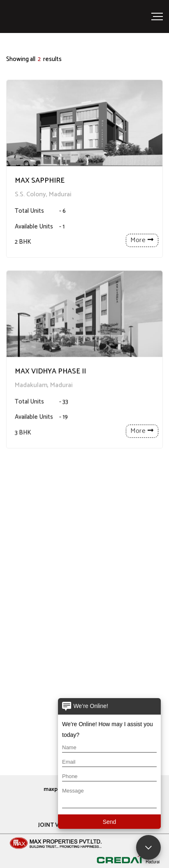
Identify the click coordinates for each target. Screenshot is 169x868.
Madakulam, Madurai (44, 401)
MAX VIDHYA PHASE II (50, 387)
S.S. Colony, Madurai (43, 194)
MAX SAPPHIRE (40, 181)
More (142, 240)
